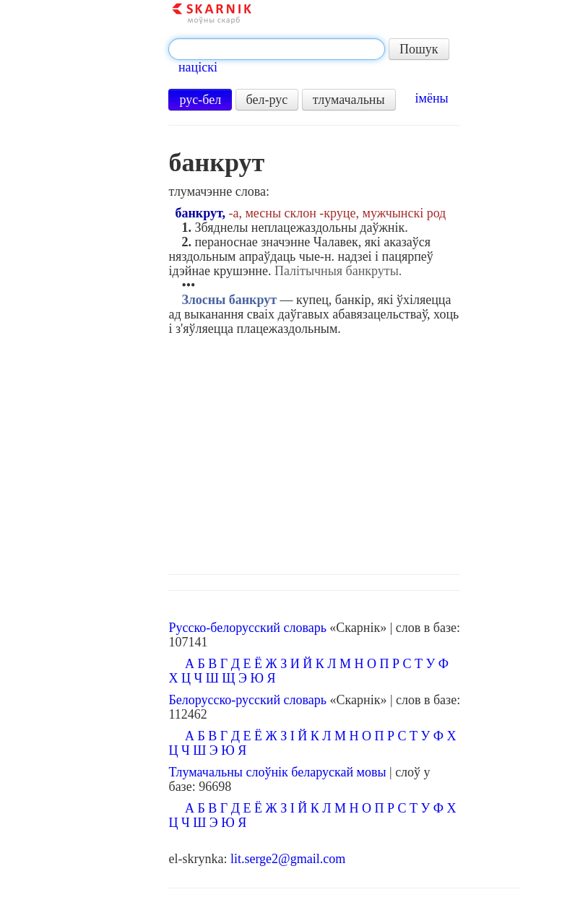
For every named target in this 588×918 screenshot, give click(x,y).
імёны (432, 98)
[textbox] (277, 49)
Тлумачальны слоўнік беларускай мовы (277, 772)
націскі (198, 67)
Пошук (419, 49)
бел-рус (267, 100)
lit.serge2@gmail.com (288, 859)
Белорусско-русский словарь (247, 700)
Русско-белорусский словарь (247, 628)
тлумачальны (349, 100)
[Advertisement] (345, 451)
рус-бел (200, 100)
